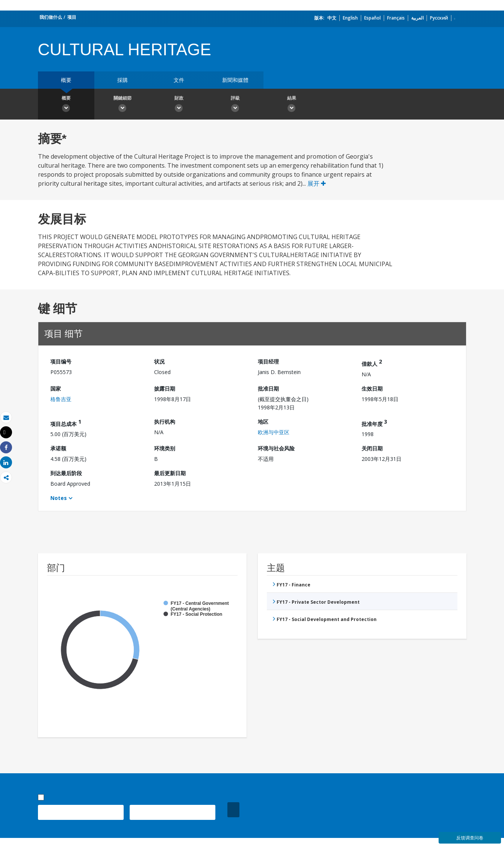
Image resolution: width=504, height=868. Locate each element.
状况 (159, 361)
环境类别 (165, 448)
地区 (263, 422)
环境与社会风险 (276, 448)
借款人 (372, 363)
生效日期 (372, 389)
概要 (66, 80)
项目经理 (268, 361)
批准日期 (268, 389)
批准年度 (374, 423)
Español (372, 18)
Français (396, 18)
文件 (179, 80)
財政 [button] (179, 105)
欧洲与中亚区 (274, 432)
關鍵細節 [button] (123, 105)
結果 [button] (292, 105)
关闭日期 (372, 448)
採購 (123, 80)
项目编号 (61, 361)
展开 (317, 183)
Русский (439, 18)
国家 (56, 389)
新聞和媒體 (235, 80)
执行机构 (165, 422)
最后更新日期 (170, 473)
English (350, 18)
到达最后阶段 (66, 473)
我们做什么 (51, 17)
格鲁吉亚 (61, 399)
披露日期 (165, 389)
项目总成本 (66, 423)
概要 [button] (66, 105)
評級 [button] (235, 105)
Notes (59, 498)
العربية (417, 18)
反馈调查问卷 (470, 838)
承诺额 (58, 448)
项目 (72, 17)
